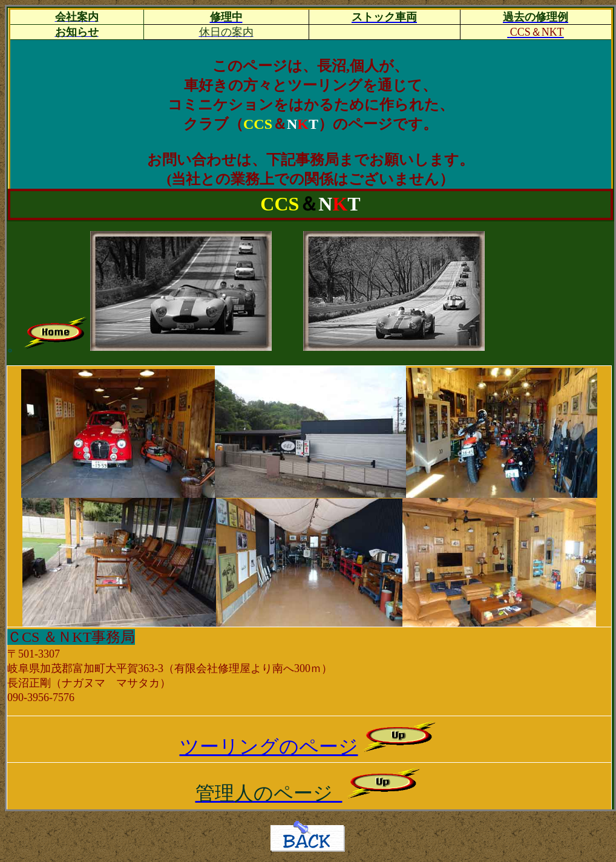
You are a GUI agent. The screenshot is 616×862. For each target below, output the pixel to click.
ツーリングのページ (310, 746)
